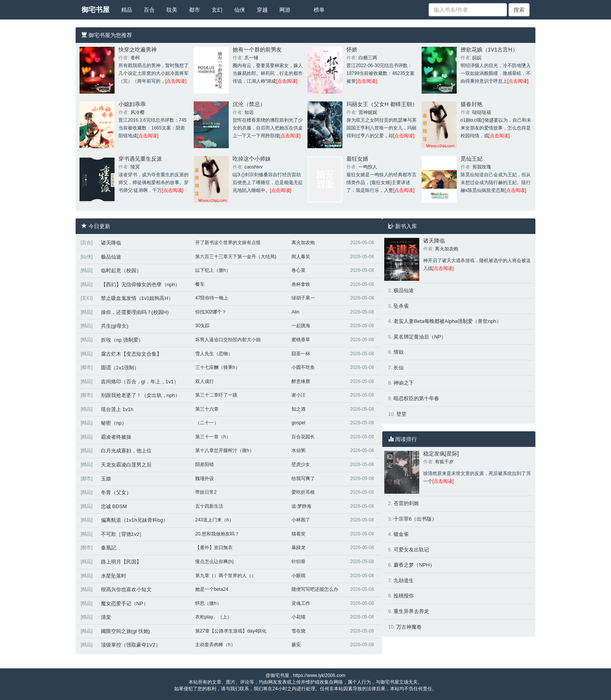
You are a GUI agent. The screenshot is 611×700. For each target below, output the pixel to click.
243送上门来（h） (215, 520)
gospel (298, 423)
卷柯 (135, 58)
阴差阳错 (205, 464)
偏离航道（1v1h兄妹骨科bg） (135, 520)
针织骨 (298, 562)
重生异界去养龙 (411, 611)
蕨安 (296, 645)
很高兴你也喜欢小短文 (126, 589)
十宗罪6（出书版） (415, 519)
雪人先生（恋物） (214, 354)
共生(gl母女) (115, 326)
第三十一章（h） (213, 437)
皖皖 (477, 58)
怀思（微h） (208, 603)
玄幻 (217, 10)
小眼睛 (298, 576)
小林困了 (301, 520)
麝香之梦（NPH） (414, 565)
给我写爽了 (303, 478)
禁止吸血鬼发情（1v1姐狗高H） (137, 298)
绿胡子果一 (303, 298)
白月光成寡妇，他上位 (126, 451)
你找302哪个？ (211, 312)
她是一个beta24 (212, 589)
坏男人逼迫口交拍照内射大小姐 (228, 340)
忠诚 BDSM (114, 506)
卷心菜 (298, 270)
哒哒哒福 (482, 112)
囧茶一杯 (301, 354)
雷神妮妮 (368, 112)
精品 (127, 10)
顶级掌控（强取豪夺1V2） (131, 645)
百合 (149, 10)
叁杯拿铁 (301, 284)
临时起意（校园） (121, 270)
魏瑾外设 (205, 478)
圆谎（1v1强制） (120, 368)
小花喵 (298, 617)
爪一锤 (251, 58)
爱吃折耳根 (303, 492)
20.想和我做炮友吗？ (217, 534)
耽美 (172, 10)
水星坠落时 (114, 576)
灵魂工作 (301, 603)
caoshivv (253, 167)
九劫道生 (404, 580)
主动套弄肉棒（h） (215, 645)
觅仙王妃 (471, 159)
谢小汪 (298, 395)
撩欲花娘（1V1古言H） (489, 50)
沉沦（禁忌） (249, 104)
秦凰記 (109, 548)
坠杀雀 (401, 306)
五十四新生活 (209, 506)
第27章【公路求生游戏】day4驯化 (231, 631)
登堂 (401, 414)
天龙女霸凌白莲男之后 (126, 465)
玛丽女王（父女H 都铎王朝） (382, 104)
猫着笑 (298, 534)
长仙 (399, 368)
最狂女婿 (357, 159)
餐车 (200, 284)
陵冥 (135, 167)
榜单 (319, 10)
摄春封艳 (471, 104)
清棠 (106, 617)
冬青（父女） (116, 492)
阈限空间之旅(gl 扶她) (125, 631)
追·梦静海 (301, 506)
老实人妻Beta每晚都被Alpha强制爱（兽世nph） (448, 321)
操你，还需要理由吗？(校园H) (135, 312)
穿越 (262, 10)
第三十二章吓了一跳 (216, 395)
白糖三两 (368, 58)
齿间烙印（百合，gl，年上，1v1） (140, 382)
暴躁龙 (298, 548)
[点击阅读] (176, 81)
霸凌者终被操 (116, 437)
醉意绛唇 (301, 381)
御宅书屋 (95, 10)
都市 (194, 10)
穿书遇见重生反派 (140, 159)
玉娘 (106, 479)
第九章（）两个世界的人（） (226, 576)
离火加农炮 (303, 243)
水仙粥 (298, 450)
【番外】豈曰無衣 (214, 548)
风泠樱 (138, 112)
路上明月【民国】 (121, 562)
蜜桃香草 (301, 340)
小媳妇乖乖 (132, 104)
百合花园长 (303, 437)
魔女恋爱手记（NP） (125, 603)
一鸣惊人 (368, 167)
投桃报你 (404, 596)
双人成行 (205, 381)
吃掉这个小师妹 (252, 159)
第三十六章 (207, 409)
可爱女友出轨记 (411, 550)
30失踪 (202, 326)
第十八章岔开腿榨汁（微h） (225, 450)
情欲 (399, 352)
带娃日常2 (206, 492)
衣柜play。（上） (214, 617)
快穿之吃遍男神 (138, 50)
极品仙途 (111, 257)
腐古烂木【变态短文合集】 (131, 354)
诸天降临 (111, 243)
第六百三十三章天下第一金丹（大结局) (236, 257)
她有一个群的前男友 (257, 50)
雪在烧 (298, 631)
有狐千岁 (444, 462)
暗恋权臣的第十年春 (416, 398)
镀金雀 (401, 534)
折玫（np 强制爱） (122, 340)
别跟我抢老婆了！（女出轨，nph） (141, 395)
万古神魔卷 (409, 627)
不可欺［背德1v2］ (123, 534)
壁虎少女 (301, 464)
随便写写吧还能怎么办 (315, 589)
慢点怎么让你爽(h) (215, 562)
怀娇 (352, 50)
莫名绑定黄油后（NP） (420, 337)
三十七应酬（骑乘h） (218, 367)
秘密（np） (114, 423)
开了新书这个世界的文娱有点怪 (228, 243)
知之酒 (298, 409)
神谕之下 (404, 383)
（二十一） (207, 423)
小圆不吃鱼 (303, 367)
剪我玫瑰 (482, 167)
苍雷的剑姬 (406, 503)
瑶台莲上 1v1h (117, 409)
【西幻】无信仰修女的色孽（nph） (141, 284)
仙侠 (240, 10)
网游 (285, 10)
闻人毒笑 (301, 257)
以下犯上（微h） (213, 270)
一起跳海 (301, 326)
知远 (249, 112)
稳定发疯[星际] (441, 454)
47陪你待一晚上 (212, 298)
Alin (295, 312)
